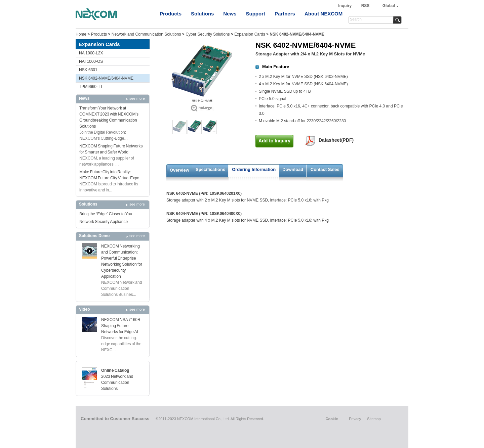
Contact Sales (325, 169)
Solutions (202, 14)
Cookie (332, 419)
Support (256, 14)
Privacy (355, 419)
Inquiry (345, 6)
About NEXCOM (324, 14)
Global (389, 6)
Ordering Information (254, 169)
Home (81, 34)
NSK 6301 (88, 70)
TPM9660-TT (91, 87)
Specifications (210, 169)
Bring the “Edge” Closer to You (106, 214)
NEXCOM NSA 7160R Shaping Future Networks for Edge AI (121, 326)
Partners (285, 14)
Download (293, 169)
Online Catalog (115, 370)
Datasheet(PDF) (336, 140)
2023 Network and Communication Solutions (117, 383)
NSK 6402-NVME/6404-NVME (106, 78)
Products (171, 14)
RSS (366, 6)
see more (137, 98)
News (230, 14)
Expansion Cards (250, 34)
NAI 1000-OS (91, 61)
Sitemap (374, 419)
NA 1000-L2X (91, 53)
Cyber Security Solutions (208, 34)
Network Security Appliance (104, 222)
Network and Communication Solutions (146, 34)
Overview (179, 170)
